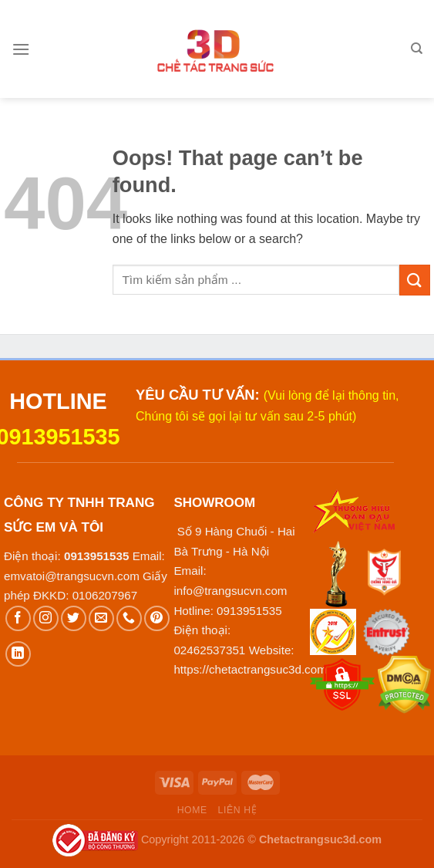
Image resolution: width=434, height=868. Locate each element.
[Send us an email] (101, 618)
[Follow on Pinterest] (157, 618)
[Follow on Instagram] (46, 618)
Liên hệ (238, 810)
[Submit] (415, 280)
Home (192, 810)
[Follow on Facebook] (18, 618)
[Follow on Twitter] (74, 618)
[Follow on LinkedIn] (18, 654)
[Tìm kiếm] (417, 49)
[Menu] (21, 49)
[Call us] (129, 618)
